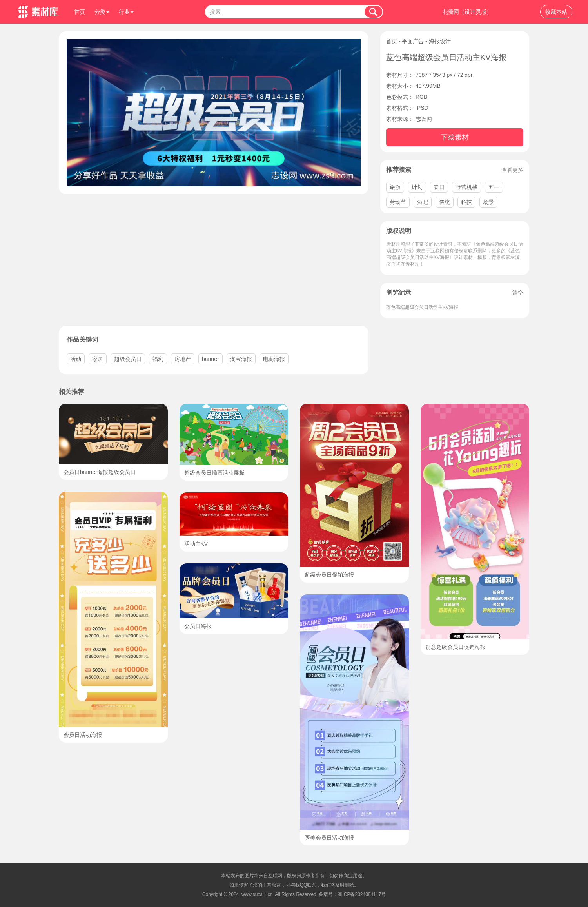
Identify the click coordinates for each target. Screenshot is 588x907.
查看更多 (512, 170)
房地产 (183, 359)
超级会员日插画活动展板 (214, 473)
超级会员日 (128, 359)
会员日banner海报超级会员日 (100, 472)
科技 (466, 202)
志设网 (424, 119)
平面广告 (413, 41)
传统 (445, 202)
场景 (488, 202)
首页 (80, 12)
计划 (417, 187)
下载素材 (455, 137)
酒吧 (423, 202)
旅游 (395, 187)
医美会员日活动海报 (329, 838)
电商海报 (274, 359)
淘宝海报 (241, 359)
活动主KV (196, 544)
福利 (158, 359)
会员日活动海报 (83, 735)
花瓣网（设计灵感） (467, 12)
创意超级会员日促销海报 (456, 647)
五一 (494, 187)
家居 (98, 359)
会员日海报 (198, 626)
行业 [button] (126, 12)
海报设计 (440, 41)
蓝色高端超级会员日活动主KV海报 (422, 307)
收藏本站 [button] (556, 12)
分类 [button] (102, 12)
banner (211, 359)
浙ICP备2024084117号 (362, 894)
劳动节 (398, 202)
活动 (76, 359)
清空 (518, 293)
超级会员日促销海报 (329, 575)
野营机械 (466, 187)
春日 (439, 187)
